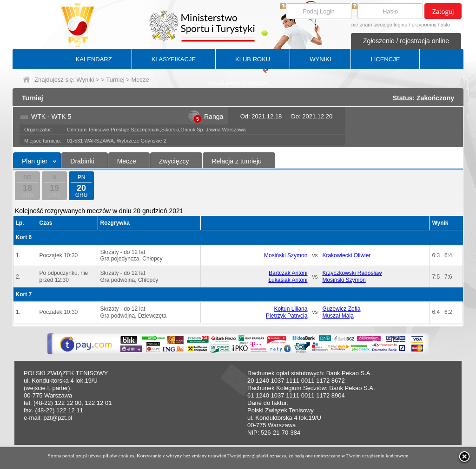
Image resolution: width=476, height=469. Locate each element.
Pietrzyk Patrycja (287, 316)
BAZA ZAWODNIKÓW (238, 83)
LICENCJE (385, 59)
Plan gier (35, 161)
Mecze (127, 161)
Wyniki (85, 80)
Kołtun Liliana (291, 309)
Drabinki (82, 161)
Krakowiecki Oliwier (346, 255)
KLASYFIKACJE (174, 59)
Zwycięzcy (174, 161)
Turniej (115, 80)
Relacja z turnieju (236, 161)
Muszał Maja (338, 316)
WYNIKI (320, 59)
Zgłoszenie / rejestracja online (406, 41)
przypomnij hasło (431, 25)
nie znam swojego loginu (379, 25)
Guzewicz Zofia (341, 309)
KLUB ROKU (253, 59)
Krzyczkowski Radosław (352, 273)
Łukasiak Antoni (288, 280)
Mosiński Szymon (286, 255)
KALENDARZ (94, 59)
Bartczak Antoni (288, 273)
